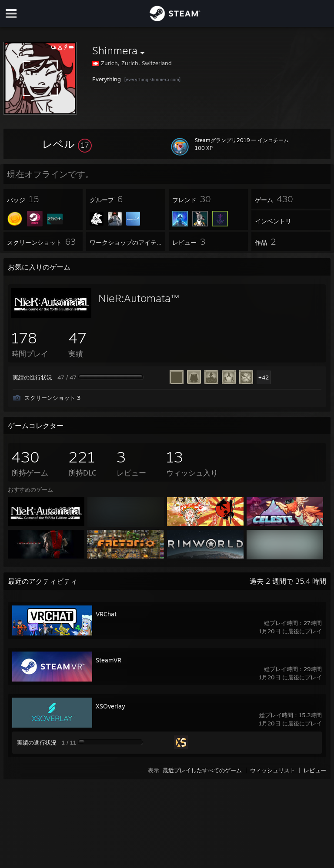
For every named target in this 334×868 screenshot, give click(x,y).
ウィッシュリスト (273, 770)
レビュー (315, 770)
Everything (107, 79)
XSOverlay (110, 706)
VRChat (106, 614)
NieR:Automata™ (139, 298)
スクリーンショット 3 (52, 398)
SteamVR (109, 660)
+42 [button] (264, 377)
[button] (67, 144)
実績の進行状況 (32, 377)
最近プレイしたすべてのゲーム (202, 770)
